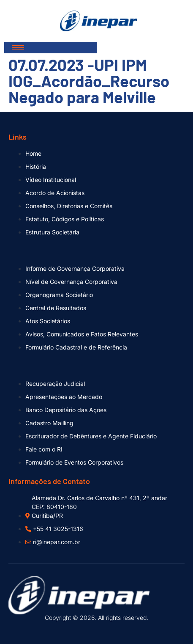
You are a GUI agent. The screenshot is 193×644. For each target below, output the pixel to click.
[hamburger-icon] (18, 48)
